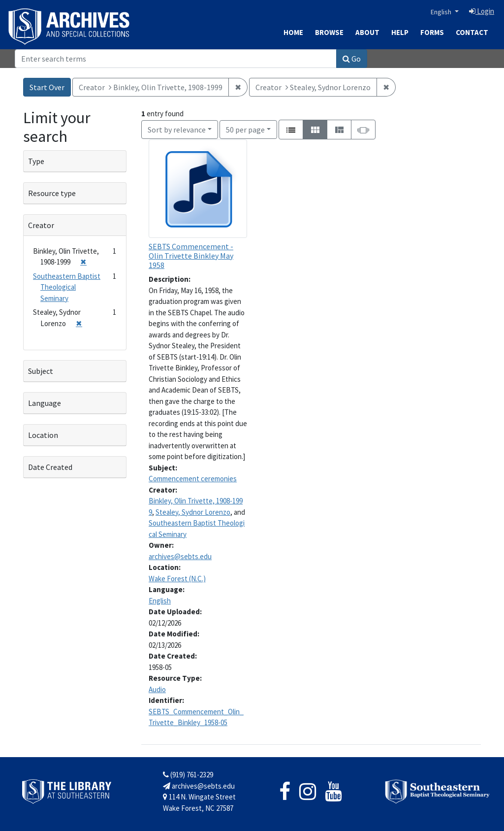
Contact (472, 32)
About (367, 32)
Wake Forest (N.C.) (177, 579)
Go (352, 59)
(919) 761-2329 (188, 775)
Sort (177, 130)
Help (400, 32)
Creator (41, 225)
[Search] (176, 59)
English (442, 12)
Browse (329, 32)
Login (482, 11)
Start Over (47, 87)
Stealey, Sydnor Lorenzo (193, 512)
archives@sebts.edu (180, 556)
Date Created (50, 467)
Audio (157, 689)
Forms (432, 32)
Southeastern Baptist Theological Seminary (67, 287)
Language (45, 403)
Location (43, 435)
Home (293, 32)
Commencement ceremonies (193, 479)
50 (245, 129)
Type (36, 161)
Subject (41, 371)
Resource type (52, 193)
